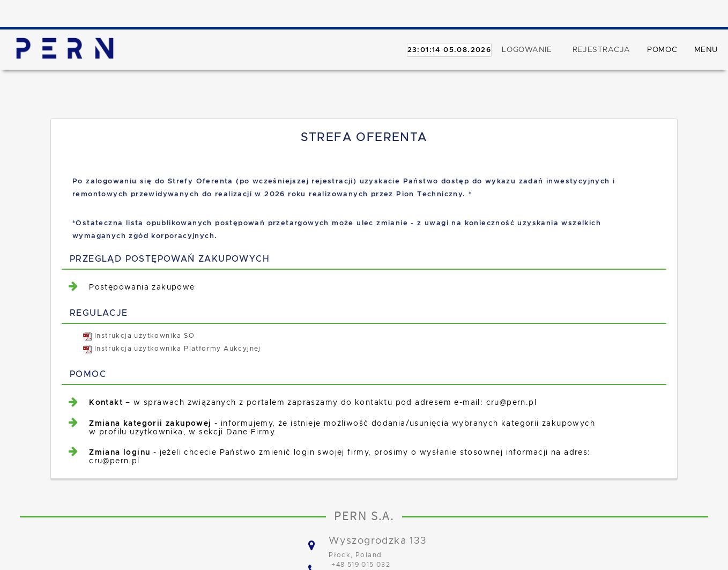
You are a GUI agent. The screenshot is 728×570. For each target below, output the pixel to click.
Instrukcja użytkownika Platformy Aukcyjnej (172, 349)
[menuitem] (370, 287)
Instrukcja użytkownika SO (139, 336)
